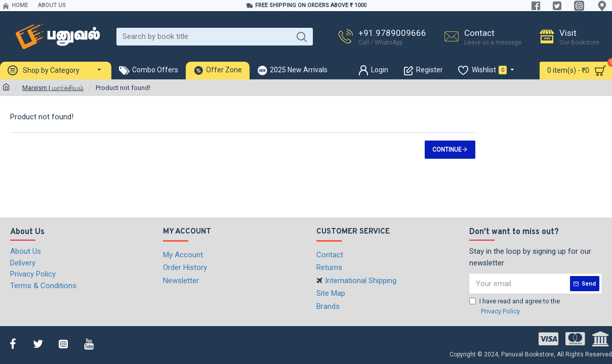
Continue (447, 150)
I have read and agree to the (515, 307)
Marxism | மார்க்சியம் (53, 88)
